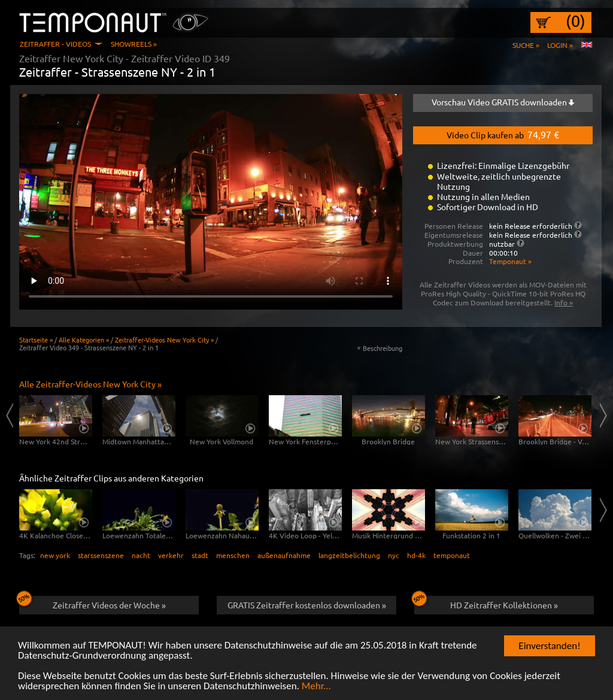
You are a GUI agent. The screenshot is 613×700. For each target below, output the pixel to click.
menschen (233, 555)
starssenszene (101, 555)
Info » (564, 302)
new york (55, 555)
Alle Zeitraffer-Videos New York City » (90, 384)
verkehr (171, 555)
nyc (394, 555)
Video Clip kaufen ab (503, 134)
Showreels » (134, 44)
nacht (141, 555)
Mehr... (316, 687)
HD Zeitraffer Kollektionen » (486, 603)
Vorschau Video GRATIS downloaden (503, 102)
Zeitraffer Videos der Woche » (92, 603)
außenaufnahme (284, 555)
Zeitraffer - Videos (55, 44)
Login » (560, 45)
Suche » (526, 45)
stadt (200, 555)
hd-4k (416, 555)
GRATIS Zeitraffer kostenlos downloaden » (307, 605)
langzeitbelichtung (349, 555)
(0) (576, 21)
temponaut (452, 555)
